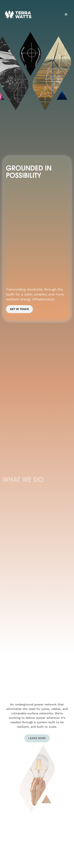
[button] (66, 14)
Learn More (37, 741)
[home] (17, 14)
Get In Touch (19, 309)
